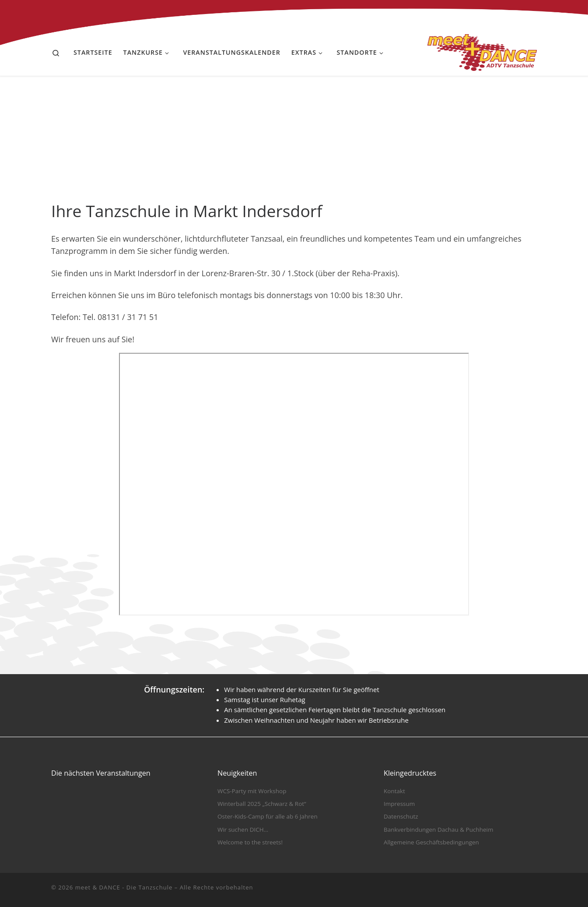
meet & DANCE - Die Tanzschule (124, 887)
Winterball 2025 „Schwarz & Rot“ (262, 804)
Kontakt (394, 791)
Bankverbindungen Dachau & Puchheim (438, 830)
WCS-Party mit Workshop (252, 791)
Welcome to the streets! (250, 842)
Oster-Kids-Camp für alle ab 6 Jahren (268, 816)
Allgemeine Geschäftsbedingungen (431, 842)
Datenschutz (401, 816)
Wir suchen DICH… (243, 830)
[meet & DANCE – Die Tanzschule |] (482, 51)
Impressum (399, 804)
